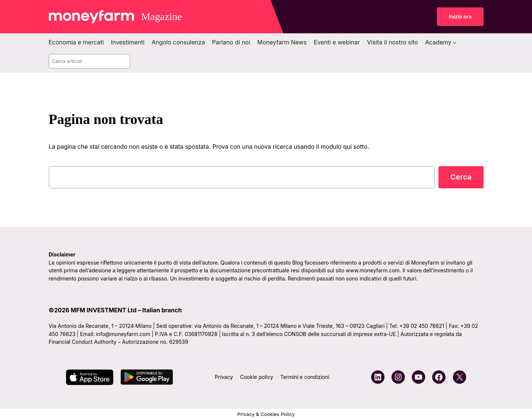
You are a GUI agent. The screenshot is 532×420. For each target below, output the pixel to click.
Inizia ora (460, 16)
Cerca (461, 177)
